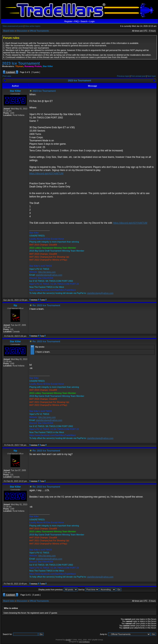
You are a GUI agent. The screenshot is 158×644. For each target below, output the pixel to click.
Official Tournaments (39, 31)
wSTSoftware (84, 642)
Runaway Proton (33, 66)
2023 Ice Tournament (21, 63)
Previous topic (123, 76)
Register (68, 21)
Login (92, 21)
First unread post (138, 76)
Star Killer (48, 66)
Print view (7, 76)
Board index (9, 31)
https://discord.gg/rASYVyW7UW (46, 173)
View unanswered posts (13, 26)
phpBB (68, 640)
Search (84, 21)
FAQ (77, 21)
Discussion (22, 31)
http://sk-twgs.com (47, 272)
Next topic (152, 76)
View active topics (33, 26)
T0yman (19, 66)
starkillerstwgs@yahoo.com (49, 275)
